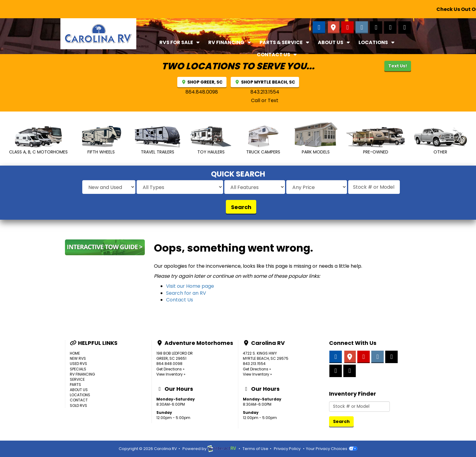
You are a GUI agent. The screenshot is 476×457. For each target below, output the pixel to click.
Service (77, 379)
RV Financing (230, 42)
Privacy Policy (287, 449)
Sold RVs (78, 405)
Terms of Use (255, 449)
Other (440, 141)
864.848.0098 (202, 92)
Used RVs (78, 364)
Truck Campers (263, 140)
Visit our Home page (190, 286)
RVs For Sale (180, 42)
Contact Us (277, 55)
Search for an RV (186, 293)
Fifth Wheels (101, 140)
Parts (75, 385)
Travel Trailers (158, 141)
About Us (335, 42)
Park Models (316, 138)
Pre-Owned (376, 141)
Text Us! (398, 66)
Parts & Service (285, 42)
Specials (78, 369)
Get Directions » (170, 369)
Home (75, 353)
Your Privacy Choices (332, 449)
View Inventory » (171, 374)
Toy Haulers (211, 141)
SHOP (202, 82)
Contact (79, 400)
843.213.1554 (265, 92)
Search (241, 207)
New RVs (78, 358)
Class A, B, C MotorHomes (38, 139)
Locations (377, 42)
